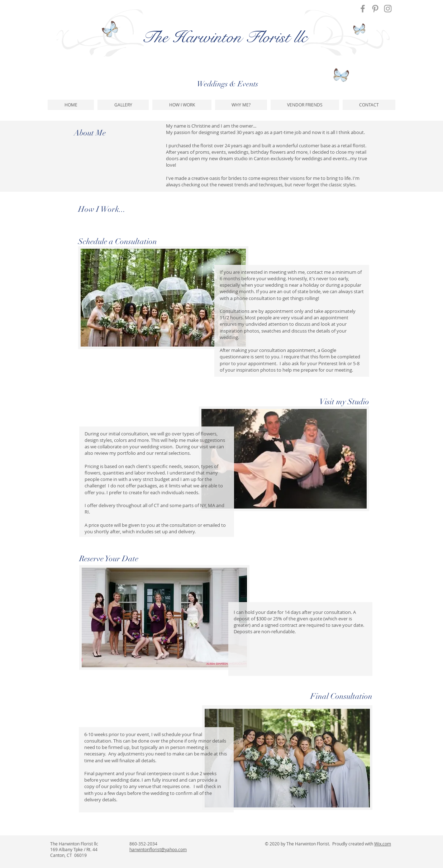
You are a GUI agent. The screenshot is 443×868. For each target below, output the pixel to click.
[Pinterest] (375, 9)
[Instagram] (388, 9)
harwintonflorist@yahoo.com (158, 849)
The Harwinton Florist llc (224, 37)
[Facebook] (363, 9)
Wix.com (383, 844)
